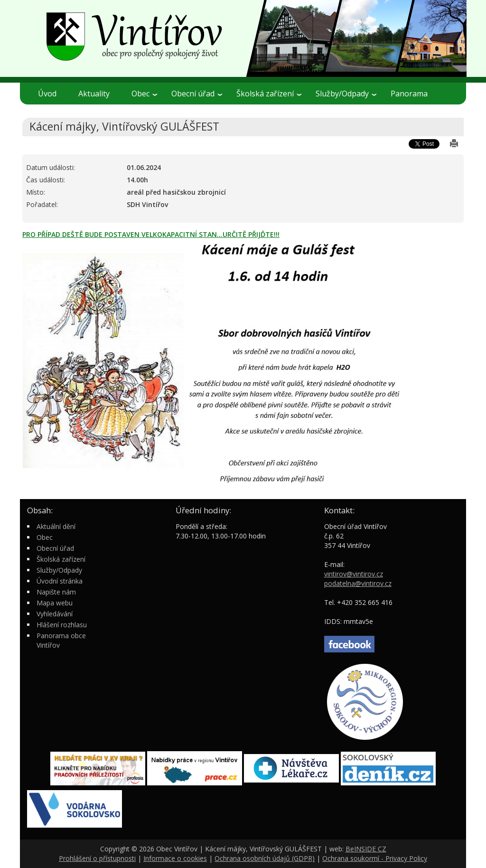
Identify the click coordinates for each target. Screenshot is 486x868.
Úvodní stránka (60, 581)
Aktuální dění (56, 526)
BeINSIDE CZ (366, 849)
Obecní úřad (197, 94)
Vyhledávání (55, 614)
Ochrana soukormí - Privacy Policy (375, 858)
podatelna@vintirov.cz (358, 583)
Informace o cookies (175, 858)
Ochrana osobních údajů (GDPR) (265, 858)
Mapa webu (55, 603)
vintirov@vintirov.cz (354, 574)
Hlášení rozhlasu (62, 625)
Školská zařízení (269, 94)
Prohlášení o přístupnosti (97, 858)
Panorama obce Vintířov (61, 640)
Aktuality (94, 94)
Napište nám (56, 592)
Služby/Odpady (346, 94)
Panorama (409, 94)
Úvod (47, 94)
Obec (144, 94)
